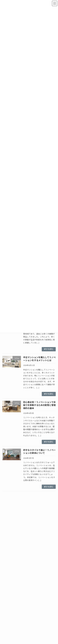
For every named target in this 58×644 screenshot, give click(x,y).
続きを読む (49, 349)
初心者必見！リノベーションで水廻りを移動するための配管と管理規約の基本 (39, 405)
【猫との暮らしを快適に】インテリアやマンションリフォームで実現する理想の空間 (39, 552)
